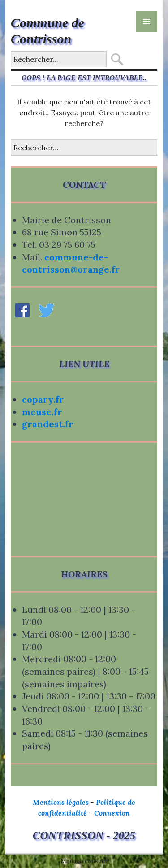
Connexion (112, 813)
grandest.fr (48, 424)
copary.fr (43, 399)
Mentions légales (61, 802)
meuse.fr (42, 412)
